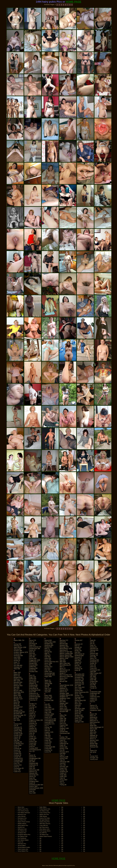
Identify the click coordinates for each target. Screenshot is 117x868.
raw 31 (77, 646)
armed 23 (17, 661)
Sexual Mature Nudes (24, 847)
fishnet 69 (33, 722)
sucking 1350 (79, 717)
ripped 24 (78, 662)
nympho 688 (64, 711)
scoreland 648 (79, 676)
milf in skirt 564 (65, 663)
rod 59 (77, 665)
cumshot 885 (18, 762)
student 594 (79, 715)
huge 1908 (48, 677)
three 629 (93, 668)
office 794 (63, 715)
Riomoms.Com (22, 814)
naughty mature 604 (66, 695)
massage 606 (64, 647)
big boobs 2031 (19, 692)
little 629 (47, 735)
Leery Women (22, 816)
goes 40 (32, 778)
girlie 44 (32, 767)
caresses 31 (18, 727)
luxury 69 (48, 752)
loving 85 (48, 745)
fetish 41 (32, 714)
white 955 (93, 726)
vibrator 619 (94, 707)
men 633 (63, 660)
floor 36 (32, 733)
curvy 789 (17, 770)
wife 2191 (93, 732)
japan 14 (47, 680)
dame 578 (33, 640)
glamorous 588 (34, 770)
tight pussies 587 (96, 673)
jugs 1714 (48, 688)
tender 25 (93, 663)
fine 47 (32, 719)
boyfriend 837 (18, 707)
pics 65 (62, 750)
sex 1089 (78, 686)
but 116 (16, 719)
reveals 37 (78, 657)
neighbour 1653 (65, 698)
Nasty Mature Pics (23, 825)
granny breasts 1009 (36, 788)
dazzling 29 (33, 644)
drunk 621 (33, 670)
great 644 (32, 790)
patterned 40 (64, 744)
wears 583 (93, 719)
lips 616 (47, 734)
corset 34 (17, 750)
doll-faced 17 (34, 662)
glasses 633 (33, 773)
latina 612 (48, 711)
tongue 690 (94, 681)
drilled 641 (33, 667)
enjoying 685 (33, 685)
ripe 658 (78, 661)
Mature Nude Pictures (46, 836)
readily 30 (78, 647)
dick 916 (32, 653)
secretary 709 (79, 679)
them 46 (93, 665)
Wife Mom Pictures (45, 824)
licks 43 (47, 729)
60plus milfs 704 (19, 640)
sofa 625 (78, 705)
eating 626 (33, 679)
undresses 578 (95, 697)
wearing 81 (94, 717)
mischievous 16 (65, 670)
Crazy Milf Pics (44, 825)
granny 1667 (33, 786)
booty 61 (17, 704)
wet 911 (93, 724)
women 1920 (94, 740)
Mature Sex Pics (44, 814)
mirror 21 (63, 668)
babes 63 (17, 674)
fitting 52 (32, 727)
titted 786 (93, 678)
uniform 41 (93, 698)
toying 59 (93, 683)
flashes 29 (33, 728)
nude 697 (63, 705)
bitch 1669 (17, 694)
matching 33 (64, 650)
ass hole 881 (18, 665)
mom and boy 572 (66, 675)
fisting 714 (33, 725)
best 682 (17, 687)
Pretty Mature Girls (45, 809)
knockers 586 (49, 700)
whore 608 (94, 729)
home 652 (48, 660)
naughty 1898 (64, 693)
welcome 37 (94, 721)
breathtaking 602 (19, 712)
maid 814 (63, 642)
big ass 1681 (18, 691)
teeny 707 (93, 658)
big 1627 (17, 689)
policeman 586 (65, 762)
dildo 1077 (33, 655)
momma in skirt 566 (66, 677)
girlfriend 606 (34, 763)
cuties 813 (17, 772)
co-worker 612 (19, 744)
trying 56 (93, 686)
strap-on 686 (79, 710)
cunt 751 (17, 763)
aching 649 (17, 644)
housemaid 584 (50, 673)
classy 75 (17, 739)
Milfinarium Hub (22, 829)
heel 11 (47, 649)
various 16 (93, 705)
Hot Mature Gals (44, 811)
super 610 (78, 720)
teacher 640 (94, 653)
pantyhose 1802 (65, 739)
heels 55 (47, 650)
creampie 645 (18, 760)
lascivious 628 (49, 709)
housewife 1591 (50, 675)
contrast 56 (18, 749)
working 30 (94, 745)
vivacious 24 (94, 709)
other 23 (63, 727)
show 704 (78, 694)
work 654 (93, 742)
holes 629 (48, 658)
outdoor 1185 (64, 728)
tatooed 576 (94, 649)
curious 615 (18, 765)
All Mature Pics (22, 833)
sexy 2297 (78, 689)
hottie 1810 (48, 672)
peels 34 (63, 745)
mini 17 (62, 667)
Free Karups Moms (45, 831)
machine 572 (64, 640)
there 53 (93, 667)
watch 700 (93, 714)
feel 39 (32, 709)
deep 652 (32, 645)
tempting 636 (94, 660)
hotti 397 (47, 670)
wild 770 (93, 734)
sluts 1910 (78, 704)
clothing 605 (18, 742)
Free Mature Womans (24, 813)
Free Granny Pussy (23, 811)
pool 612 (63, 763)
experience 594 (34, 695)
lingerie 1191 (49, 732)
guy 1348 (32, 793)
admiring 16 (18, 646)
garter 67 (32, 760)
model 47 (63, 673)
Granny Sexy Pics (45, 822)
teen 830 (93, 657)
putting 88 (63, 785)
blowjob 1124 (18, 699)
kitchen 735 (48, 697)
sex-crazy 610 (80, 687)
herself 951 (48, 652)
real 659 (78, 649)
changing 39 (18, 729)
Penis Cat (20, 842)
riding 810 (78, 659)
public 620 (63, 777)
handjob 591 (49, 644)
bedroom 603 (18, 686)
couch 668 (17, 752)
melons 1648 (64, 658)
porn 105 (63, 765)
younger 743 (94, 758)
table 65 (93, 640)
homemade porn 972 (51, 662)
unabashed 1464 (96, 692)
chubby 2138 (18, 734)
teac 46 (93, 652)
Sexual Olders (22, 846)
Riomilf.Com (21, 827)
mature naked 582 (66, 655)
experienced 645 (35, 697)
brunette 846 (18, 714)
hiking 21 (47, 655)
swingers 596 (79, 722)
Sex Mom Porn (22, 820)
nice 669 (63, 702)
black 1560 (17, 696)
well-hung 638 (95, 722)
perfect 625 (63, 747)
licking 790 (48, 727)
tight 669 (93, 672)
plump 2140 (64, 758)
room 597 (78, 667)
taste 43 (93, 645)
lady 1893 (48, 707)
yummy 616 (94, 759)
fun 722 (32, 751)
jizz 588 (47, 685)
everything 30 (34, 688)
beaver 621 (17, 684)
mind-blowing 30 (65, 665)
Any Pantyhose (22, 838)
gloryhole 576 (34, 775)
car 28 (16, 726)
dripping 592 (33, 668)
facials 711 (33, 704)
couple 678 (17, 754)
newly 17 (63, 700)
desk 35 (32, 652)
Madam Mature (22, 824)
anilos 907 (17, 659)
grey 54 (32, 791)
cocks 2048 (18, 745)
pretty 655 (63, 775)
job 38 (47, 687)
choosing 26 (18, 732)
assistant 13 (18, 667)
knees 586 (48, 699)
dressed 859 (33, 665)
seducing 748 (79, 682)
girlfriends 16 (34, 765)
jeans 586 (48, 682)
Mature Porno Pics (23, 809)
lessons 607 (49, 716)
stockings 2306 (80, 709)
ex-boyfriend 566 (35, 690)
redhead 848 (79, 656)
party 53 (62, 740)
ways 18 (93, 716)
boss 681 (17, 705)
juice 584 (48, 690)
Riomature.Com (22, 818)
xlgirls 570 (93, 751)
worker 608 (94, 744)
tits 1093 (93, 677)
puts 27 (62, 783)
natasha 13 (63, 688)
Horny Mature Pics (23, 851)
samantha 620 (80, 674)
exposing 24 (33, 700)
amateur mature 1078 (21, 652)
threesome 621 (95, 670)
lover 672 (48, 744)
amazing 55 (18, 654)
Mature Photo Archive (24, 822)
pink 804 (63, 754)
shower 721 (79, 696)
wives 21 (93, 739)
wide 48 (93, 730)
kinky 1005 (48, 696)
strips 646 (78, 712)
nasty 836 (63, 687)
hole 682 (47, 657)
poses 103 (63, 768)
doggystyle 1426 (35, 660)
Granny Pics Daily (45, 818)
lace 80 (47, 704)
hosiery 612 (48, 667)
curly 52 (16, 767)
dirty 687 (32, 657)
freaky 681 (33, 738)
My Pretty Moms (44, 827)
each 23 (32, 675)
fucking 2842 (34, 748)
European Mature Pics (24, 835)
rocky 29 (78, 664)
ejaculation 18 (34, 682)
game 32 (32, 755)
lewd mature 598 (50, 721)
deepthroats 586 (35, 649)
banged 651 (18, 677)
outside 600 (64, 732)
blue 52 (16, 700)
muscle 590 (63, 681)
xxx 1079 (93, 752)
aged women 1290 (20, 647)
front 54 (32, 746)
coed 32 (16, 747)
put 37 (62, 781)
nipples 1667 (64, 703)
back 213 (17, 676)
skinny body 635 (80, 700)
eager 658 (33, 677)
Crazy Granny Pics (45, 813)
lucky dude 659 (50, 747)
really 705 (78, 651)
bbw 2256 (17, 681)
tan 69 (92, 642)
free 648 (32, 740)
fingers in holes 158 (36, 720)
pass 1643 (63, 742)
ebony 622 (33, 680)
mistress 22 (63, 672)
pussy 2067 (64, 780)
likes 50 (47, 730)
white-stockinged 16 (97, 727)
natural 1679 (64, 690)
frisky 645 (33, 745)
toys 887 (93, 685)
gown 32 (32, 783)
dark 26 (32, 642)
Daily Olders (43, 807)
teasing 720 (94, 655)
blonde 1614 (18, 697)
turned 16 (93, 688)
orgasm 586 (64, 725)
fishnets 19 (33, 723)
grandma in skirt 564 (36, 785)
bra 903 (16, 709)
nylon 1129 (63, 708)
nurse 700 (63, 707)
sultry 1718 (78, 719)
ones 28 (62, 722)
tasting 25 (93, 647)
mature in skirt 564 (66, 652)
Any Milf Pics (43, 833)
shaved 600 (79, 691)
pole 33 (62, 760)
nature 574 (63, 692)
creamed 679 (18, 758)
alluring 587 (18, 649)
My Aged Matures (44, 820)
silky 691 (78, 699)
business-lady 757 (20, 715)
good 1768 (33, 780)
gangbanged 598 (35, 758)
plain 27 (62, 755)
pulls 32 (62, 778)
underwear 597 (95, 693)
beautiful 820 (18, 682)
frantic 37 (32, 737)
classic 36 (17, 737)
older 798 (63, 719)
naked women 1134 (66, 685)
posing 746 (63, 770)
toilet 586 (93, 680)
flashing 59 (33, 730)
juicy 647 (48, 692)
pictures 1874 (64, 752)
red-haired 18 (80, 654)
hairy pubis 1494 (50, 642)
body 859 (17, 702)
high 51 (47, 653)
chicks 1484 (18, 730)
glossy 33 (32, 777)
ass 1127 (17, 664)
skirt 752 (78, 702)
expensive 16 (34, 693)
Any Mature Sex (22, 831)
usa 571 (93, 702)
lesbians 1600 (49, 714)
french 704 (33, 742)
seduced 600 (79, 681)
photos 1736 (64, 749)
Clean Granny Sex (23, 849)
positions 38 (64, 772)
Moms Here (21, 807)
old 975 (62, 717)
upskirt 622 (94, 700)
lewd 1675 (48, 717)
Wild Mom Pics (22, 844)
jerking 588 (48, 684)
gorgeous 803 (34, 781)
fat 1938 (32, 705)
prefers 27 (63, 773)
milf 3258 (63, 662)
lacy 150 (47, 706)
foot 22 (32, 735)
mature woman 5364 (66, 657)
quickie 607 (79, 640)
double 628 (33, 663)
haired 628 (48, 640)
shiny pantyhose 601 (82, 692)
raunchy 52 (79, 644)
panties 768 (64, 737)
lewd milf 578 (49, 722)
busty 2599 (17, 717)
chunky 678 (18, 735)
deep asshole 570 (35, 647)
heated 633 (48, 647)
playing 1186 (64, 757)
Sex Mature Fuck (22, 836)
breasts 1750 (18, 710)
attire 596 (17, 669)
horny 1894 (48, 663)
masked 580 (64, 645)
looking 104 (48, 739)
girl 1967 (32, 762)
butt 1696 (17, 720)
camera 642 (18, 724)
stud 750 (78, 714)
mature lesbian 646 (66, 653)
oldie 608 (63, 720)
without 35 (93, 737)
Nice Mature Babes (23, 840)
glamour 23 (33, 772)
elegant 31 (33, 684)
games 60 (33, 757)
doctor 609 (33, 658)
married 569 (64, 644)
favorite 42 (33, 707)
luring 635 (48, 749)
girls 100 (32, 768)
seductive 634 (79, 684)
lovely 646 (48, 742)
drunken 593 (33, 672)
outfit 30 (62, 730)
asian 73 (17, 662)
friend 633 (33, 743)
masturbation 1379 (66, 649)
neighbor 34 (64, 697)
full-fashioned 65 (35, 750)
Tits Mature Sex (44, 835)
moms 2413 (64, 678)
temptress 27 (94, 662)
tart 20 (92, 644)
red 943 (78, 652)
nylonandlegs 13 (65, 710)
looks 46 (47, 740)
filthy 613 (32, 715)
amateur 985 (18, 651)
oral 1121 (63, 723)
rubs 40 (78, 670)
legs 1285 (48, 712)
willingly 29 (94, 735)
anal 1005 (17, 657)
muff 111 (63, 680)
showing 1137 (79, 697)
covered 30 (18, 755)
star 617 (78, 707)
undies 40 (93, 695)
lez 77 (47, 726)
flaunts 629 (33, 732)
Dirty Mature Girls (44, 829)
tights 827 (93, 675)
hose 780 (48, 665)
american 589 (18, 656)
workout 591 (94, 747)
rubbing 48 (79, 669)
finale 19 (32, 717)
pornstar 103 (64, 767)
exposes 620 (33, 698)
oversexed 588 (65, 733)
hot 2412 (47, 668)
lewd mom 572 (49, 724)
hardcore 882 (49, 645)
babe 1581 (17, 672)
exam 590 (32, 692)
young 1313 (94, 756)
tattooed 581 (94, 650)
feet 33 (32, 710)
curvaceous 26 (19, 768)
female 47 (33, 712)
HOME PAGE (74, 2)
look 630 (47, 737)
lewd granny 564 (50, 719)
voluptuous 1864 (95, 710)
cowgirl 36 (17, 757)
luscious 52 (48, 750)
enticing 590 (33, 687)
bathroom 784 (18, 679)
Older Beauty (43, 816)
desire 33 (32, 650)
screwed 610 (79, 677)
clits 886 (17, 740)
